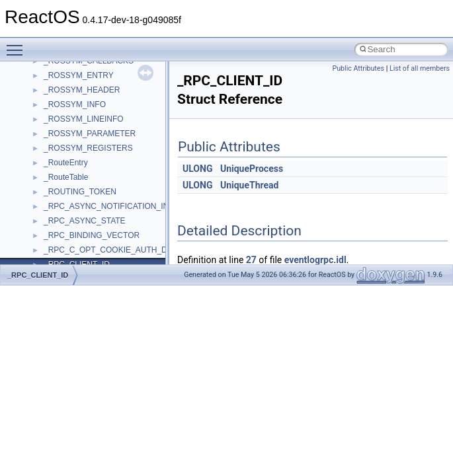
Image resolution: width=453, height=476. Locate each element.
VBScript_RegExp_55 (82, 68)
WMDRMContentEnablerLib (93, 141)
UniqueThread (250, 185)
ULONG (197, 169)
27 (251, 260)
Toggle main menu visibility (18, 44)
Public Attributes (358, 68)
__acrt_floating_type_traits (90, 184)
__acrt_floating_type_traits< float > (104, 214)
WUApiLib (61, 155)
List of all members (420, 68)
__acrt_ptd (62, 257)
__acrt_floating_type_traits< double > (109, 199)
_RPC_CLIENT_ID (38, 275)
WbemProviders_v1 (78, 83)
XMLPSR (60, 170)
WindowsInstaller (74, 112)
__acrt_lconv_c (70, 243)
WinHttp (58, 126)
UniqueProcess (252, 169)
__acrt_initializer (72, 228)
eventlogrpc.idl (315, 260)
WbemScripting (70, 97)
